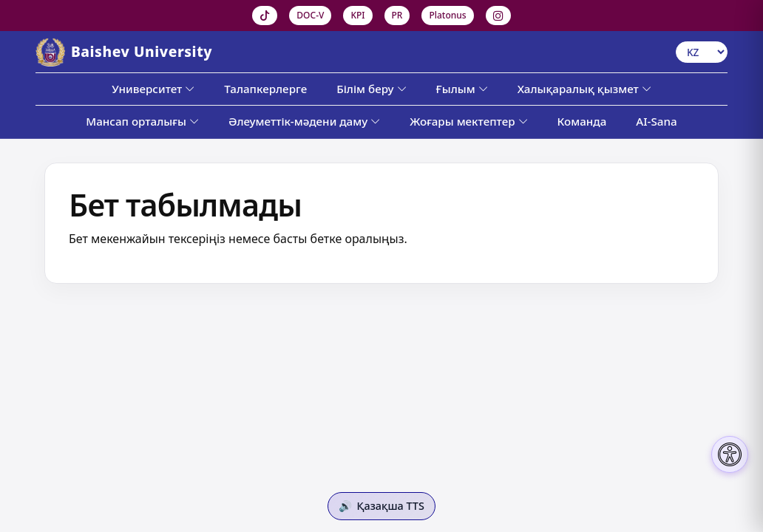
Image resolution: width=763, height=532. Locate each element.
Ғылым (462, 89)
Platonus (447, 15)
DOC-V (310, 15)
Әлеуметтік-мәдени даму (304, 121)
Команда (582, 121)
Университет (153, 89)
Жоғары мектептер (468, 121)
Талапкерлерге (265, 89)
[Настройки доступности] (730, 454)
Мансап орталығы (142, 121)
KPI (357, 15)
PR (397, 15)
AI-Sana (656, 121)
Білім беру (371, 89)
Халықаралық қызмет (584, 89)
